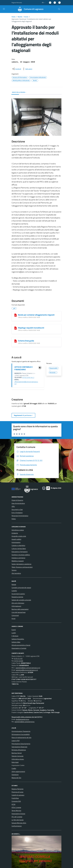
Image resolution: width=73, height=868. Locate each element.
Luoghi (14, 633)
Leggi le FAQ (16, 741)
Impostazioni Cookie (18, 765)
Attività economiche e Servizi (21, 645)
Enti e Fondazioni (17, 513)
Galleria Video (16, 642)
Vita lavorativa (16, 573)
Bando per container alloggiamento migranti (36, 315)
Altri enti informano (18, 603)
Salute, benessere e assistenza (21, 564)
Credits (14, 768)
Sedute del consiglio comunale (21, 600)
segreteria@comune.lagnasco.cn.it (27, 670)
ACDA (13, 804)
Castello (14, 591)
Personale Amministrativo (20, 516)
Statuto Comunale (17, 756)
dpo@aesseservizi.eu (22, 719)
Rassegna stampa (17, 597)
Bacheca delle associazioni (20, 609)
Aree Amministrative (18, 503)
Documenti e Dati (17, 509)
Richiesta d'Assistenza (19, 750)
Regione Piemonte (17, 789)
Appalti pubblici (16, 539)
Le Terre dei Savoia (18, 820)
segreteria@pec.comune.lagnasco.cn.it (28, 668)
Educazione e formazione (20, 552)
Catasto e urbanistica (18, 545)
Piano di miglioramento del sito (21, 737)
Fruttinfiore (15, 798)
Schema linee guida (26, 341)
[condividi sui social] (17, 69)
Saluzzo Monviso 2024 (19, 823)
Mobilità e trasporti (18, 561)
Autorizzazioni (16, 542)
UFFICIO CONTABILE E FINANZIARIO (23, 368)
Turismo (14, 570)
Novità (20, 17)
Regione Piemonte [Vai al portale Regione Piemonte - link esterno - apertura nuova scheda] (17, 3)
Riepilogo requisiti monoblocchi (31, 328)
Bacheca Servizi (17, 753)
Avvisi (26, 17)
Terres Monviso (16, 811)
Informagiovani (16, 606)
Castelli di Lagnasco (18, 795)
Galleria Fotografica (18, 639)
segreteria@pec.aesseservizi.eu (25, 722)
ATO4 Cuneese (16, 807)
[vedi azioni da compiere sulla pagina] (27, 69)
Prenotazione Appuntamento (21, 744)
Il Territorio (15, 636)
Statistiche (15, 775)
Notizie (14, 584)
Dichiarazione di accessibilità (21, 734)
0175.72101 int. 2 (28, 377)
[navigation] (4, 9)
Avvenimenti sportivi (18, 594)
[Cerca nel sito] (59, 9)
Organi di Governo (17, 500)
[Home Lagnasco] (30, 9)
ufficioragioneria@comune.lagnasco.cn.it (26, 383)
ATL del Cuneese (17, 817)
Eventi (14, 630)
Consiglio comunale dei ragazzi (21, 588)
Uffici (13, 506)
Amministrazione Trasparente (21, 731)
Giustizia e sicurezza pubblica (21, 555)
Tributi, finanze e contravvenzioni (22, 567)
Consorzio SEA (16, 801)
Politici (14, 519)
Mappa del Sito (16, 778)
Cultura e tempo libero (19, 549)
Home (14, 17)
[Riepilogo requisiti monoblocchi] (16, 328)
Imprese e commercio (18, 558)
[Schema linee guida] (16, 341)
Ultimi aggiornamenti (18, 771)
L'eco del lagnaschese (19, 612)
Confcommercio (17, 826)
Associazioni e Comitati (19, 648)
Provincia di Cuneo (17, 792)
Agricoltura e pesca (18, 530)
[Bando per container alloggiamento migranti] (16, 315)
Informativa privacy (18, 759)
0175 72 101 (18, 658)
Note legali (15, 762)
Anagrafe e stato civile (19, 536)
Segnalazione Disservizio (19, 747)
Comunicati (15, 615)
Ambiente (15, 533)
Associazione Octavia (18, 814)
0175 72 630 (19, 661)
